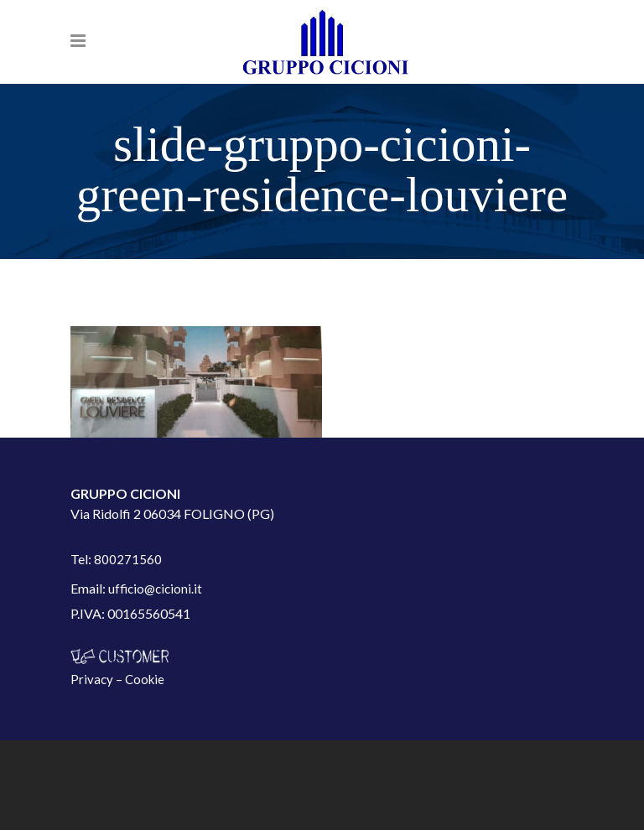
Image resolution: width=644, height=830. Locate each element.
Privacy (92, 679)
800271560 (128, 559)
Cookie (145, 679)
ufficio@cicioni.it (155, 589)
